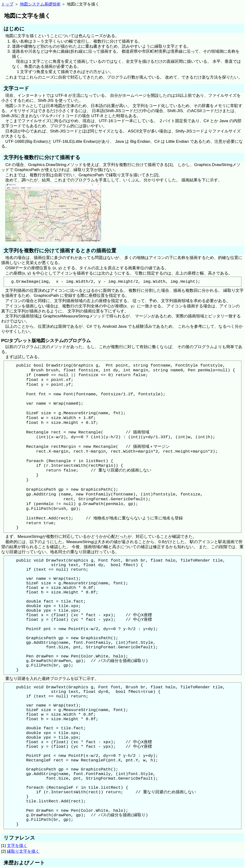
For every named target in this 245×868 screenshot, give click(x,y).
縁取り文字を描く (23, 851)
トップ (7, 4)
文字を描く (17, 845)
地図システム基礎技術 (40, 4)
